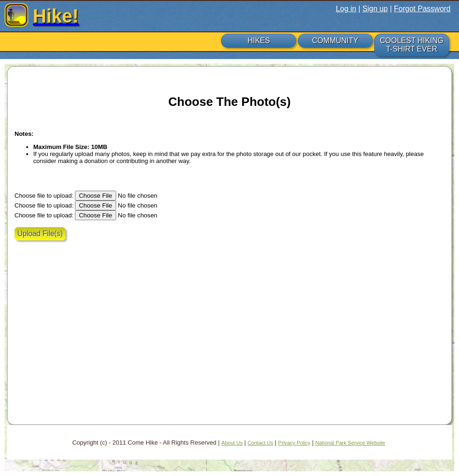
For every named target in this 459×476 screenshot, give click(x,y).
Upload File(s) (40, 234)
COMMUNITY (335, 41)
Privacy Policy (294, 443)
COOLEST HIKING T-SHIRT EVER (412, 45)
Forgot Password (422, 9)
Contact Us (261, 443)
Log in (346, 9)
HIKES (259, 41)
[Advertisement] (96, 344)
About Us (232, 443)
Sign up (375, 9)
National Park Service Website (350, 443)
